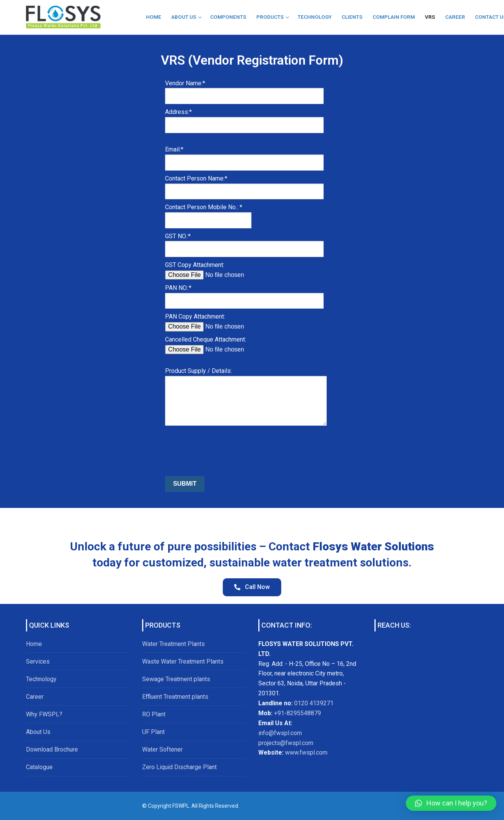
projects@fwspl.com (286, 743)
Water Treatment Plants (173, 644)
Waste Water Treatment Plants (183, 661)
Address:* (244, 118)
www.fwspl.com (306, 752)
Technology (41, 679)
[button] (451, 803)
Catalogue (39, 767)
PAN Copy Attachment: (223, 321)
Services (38, 661)
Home (34, 644)
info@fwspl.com (280, 733)
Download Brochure (52, 749)
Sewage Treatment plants (176, 679)
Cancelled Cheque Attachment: (223, 344)
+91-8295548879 (297, 713)
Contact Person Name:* (244, 185)
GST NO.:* (244, 242)
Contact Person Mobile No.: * (208, 213)
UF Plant (153, 732)
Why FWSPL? (44, 714)
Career (35, 697)
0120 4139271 (314, 703)
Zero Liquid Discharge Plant (179, 767)
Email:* (244, 156)
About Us (38, 732)
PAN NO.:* (244, 294)
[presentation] (223, 452)
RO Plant (154, 714)
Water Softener (162, 749)
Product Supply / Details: (246, 386)
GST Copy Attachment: (223, 270)
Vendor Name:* (244, 89)
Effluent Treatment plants (175, 697)
